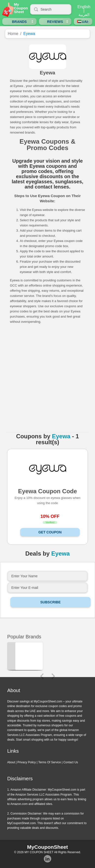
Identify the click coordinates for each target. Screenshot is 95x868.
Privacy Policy (27, 762)
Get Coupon (50, 532)
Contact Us (71, 762)
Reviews (55, 22)
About (11, 762)
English (84, 7)
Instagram (48, 859)
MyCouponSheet (48, 847)
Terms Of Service (50, 762)
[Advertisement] (47, 380)
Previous (42, 676)
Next (53, 676)
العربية (84, 15)
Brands (19, 22)
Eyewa (61, 436)
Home (13, 34)
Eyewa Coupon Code (47, 491)
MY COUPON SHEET (39, 852)
